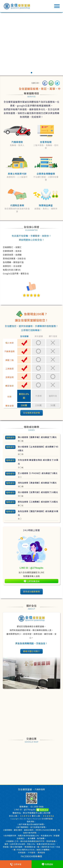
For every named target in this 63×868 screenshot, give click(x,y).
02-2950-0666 (37, 807)
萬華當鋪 (41, 852)
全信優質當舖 (47, 819)
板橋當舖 (22, 852)
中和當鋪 (31, 852)
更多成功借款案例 (31, 591)
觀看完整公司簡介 (31, 651)
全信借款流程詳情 (31, 413)
